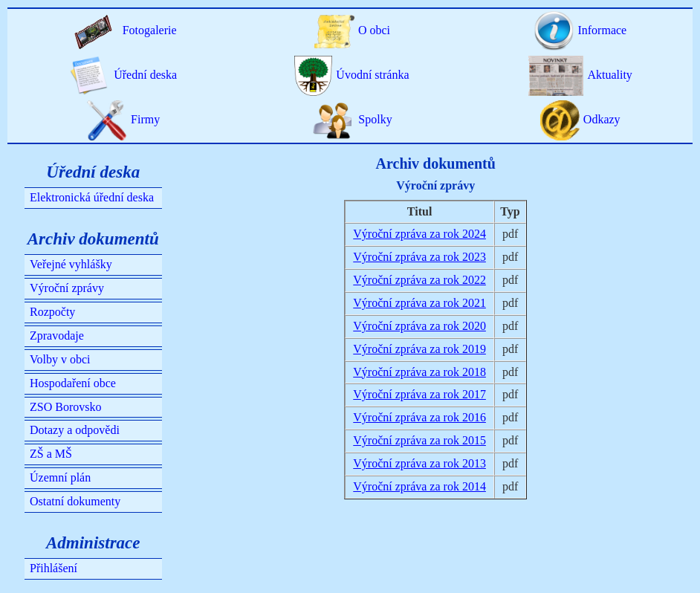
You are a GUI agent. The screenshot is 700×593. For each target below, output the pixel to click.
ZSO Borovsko (65, 407)
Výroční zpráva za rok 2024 (419, 234)
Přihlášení (54, 568)
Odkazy (580, 119)
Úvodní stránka (351, 75)
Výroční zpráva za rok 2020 (419, 326)
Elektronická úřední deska (92, 197)
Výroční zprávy (67, 288)
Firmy (123, 119)
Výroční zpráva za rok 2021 (419, 303)
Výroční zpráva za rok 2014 (419, 486)
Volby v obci (60, 359)
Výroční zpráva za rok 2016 (419, 417)
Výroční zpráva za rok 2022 (419, 280)
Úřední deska (123, 75)
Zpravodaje (57, 336)
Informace (580, 30)
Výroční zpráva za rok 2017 (419, 394)
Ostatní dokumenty (75, 501)
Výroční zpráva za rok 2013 (419, 463)
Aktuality (580, 75)
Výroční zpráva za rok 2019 (419, 349)
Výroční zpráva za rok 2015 (419, 440)
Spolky (351, 119)
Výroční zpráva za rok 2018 (419, 372)
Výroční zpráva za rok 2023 (419, 257)
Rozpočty (52, 312)
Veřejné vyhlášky (71, 264)
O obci (352, 30)
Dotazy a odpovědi (75, 430)
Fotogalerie (124, 30)
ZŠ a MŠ (51, 454)
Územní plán (60, 477)
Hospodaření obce (73, 383)
